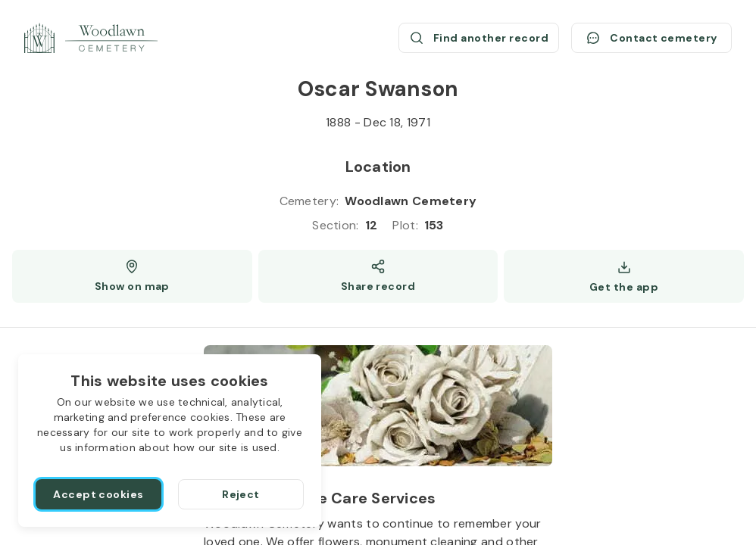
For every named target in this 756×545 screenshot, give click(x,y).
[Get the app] (624, 276)
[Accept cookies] (98, 494)
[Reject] (241, 494)
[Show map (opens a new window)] (132, 276)
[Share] (378, 276)
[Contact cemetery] (651, 38)
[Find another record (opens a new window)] (479, 38)
